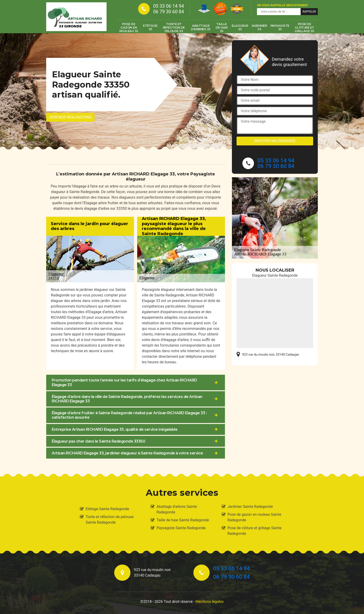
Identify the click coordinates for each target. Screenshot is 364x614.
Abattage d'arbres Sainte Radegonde (177, 509)
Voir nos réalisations (70, 117)
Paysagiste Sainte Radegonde (181, 528)
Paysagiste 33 (280, 27)
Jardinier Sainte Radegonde (250, 507)
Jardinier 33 (259, 27)
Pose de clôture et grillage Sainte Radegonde (255, 531)
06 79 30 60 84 (169, 12)
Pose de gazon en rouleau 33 (129, 27)
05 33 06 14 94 (169, 6)
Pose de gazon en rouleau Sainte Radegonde (254, 517)
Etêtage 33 (150, 27)
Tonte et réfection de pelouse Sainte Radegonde (110, 520)
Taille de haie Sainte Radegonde (183, 520)
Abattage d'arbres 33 (201, 27)
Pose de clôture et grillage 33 (304, 27)
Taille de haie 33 (222, 27)
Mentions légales (210, 602)
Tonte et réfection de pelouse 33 (174, 27)
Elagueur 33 (240, 27)
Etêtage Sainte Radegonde (107, 509)
